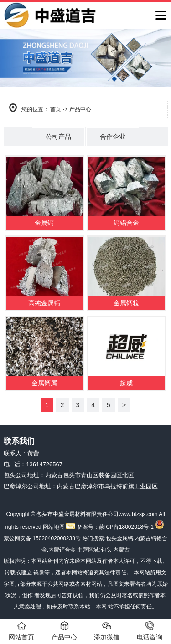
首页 (56, 109)
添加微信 (107, 631)
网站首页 (21, 631)
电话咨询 (150, 631)
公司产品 (58, 137)
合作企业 (113, 137)
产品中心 (64, 631)
